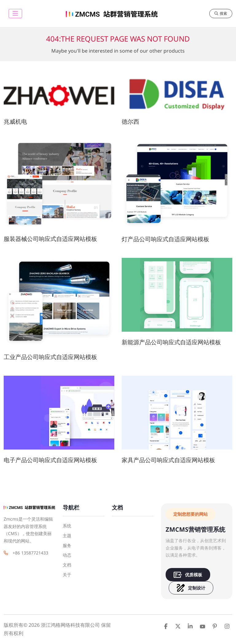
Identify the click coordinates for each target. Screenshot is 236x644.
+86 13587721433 (30, 553)
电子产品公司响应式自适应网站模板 (50, 460)
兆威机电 (15, 121)
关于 (67, 575)
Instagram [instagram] (227, 626)
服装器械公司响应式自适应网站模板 (50, 239)
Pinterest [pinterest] (215, 626)
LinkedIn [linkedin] (190, 626)
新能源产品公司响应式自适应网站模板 (171, 342)
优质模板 (188, 575)
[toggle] (15, 14)
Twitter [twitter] (178, 626)
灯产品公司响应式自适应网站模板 (165, 239)
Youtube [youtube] (203, 626)
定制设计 (191, 588)
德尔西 (130, 121)
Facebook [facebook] (166, 626)
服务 (67, 545)
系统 (67, 526)
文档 (67, 565)
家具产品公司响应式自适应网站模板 (168, 460)
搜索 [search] (221, 13)
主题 (67, 536)
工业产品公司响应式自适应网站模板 (50, 357)
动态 (67, 555)
